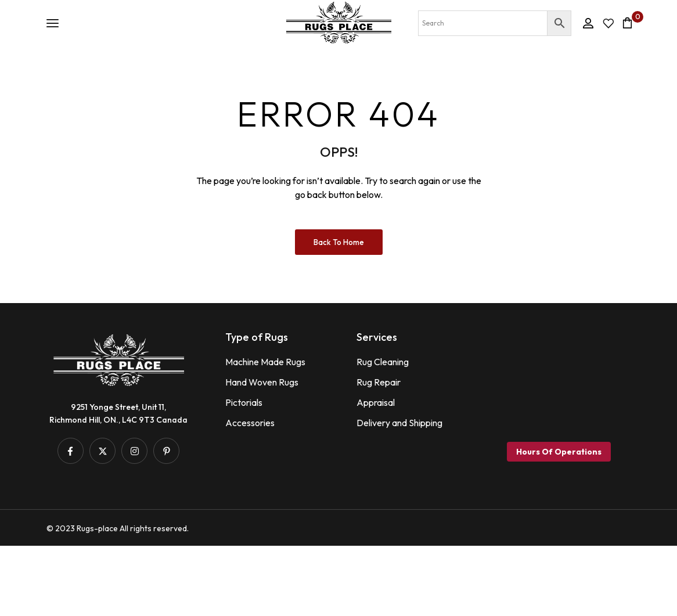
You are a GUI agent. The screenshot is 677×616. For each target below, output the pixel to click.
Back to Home (339, 312)
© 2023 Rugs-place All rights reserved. (118, 599)
